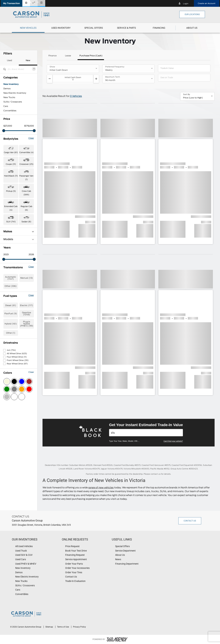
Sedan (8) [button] (26, 222)
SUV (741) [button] (11, 222)
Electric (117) (27, 305)
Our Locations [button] (192, 14)
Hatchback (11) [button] (11, 176)
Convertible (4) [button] (26, 152)
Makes (19, 232)
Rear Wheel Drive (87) (17, 364)
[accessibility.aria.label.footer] (117, 639)
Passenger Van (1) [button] (26, 178)
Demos (7, 89)
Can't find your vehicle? (173, 441)
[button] (12, 3)
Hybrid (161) (11, 324)
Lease (68, 56)
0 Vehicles (76, 96)
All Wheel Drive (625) (17, 354)
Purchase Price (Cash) (91, 56)
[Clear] (34, 69)
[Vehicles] (146, 433)
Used (9, 60)
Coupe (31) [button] (11, 164)
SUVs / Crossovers (13, 102)
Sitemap (49, 627)
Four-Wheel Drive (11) (17, 357)
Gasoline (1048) (27, 314)
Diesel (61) (11, 305)
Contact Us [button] (190, 521)
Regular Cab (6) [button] (26, 208)
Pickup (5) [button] (11, 191)
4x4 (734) (11, 350)
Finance (53, 56)
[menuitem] (28, 28)
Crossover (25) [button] (26, 164)
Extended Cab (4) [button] (11, 208)
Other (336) (11, 286)
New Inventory (11, 84)
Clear (31, 138)
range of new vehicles (101, 488)
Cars (6, 106)
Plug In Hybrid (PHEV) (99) (27, 324)
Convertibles (10, 111)
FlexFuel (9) (11, 314)
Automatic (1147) (11, 278)
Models (19, 239)
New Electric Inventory (15, 93)
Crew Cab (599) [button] (26, 193)
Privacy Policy (79, 627)
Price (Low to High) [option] (193, 98)
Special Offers (94, 28)
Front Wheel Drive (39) (18, 360)
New (28, 60)
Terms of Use (63, 627)
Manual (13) (27, 278)
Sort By (187, 95)
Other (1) (11, 333)
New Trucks (9, 97)
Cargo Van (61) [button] (11, 152)
